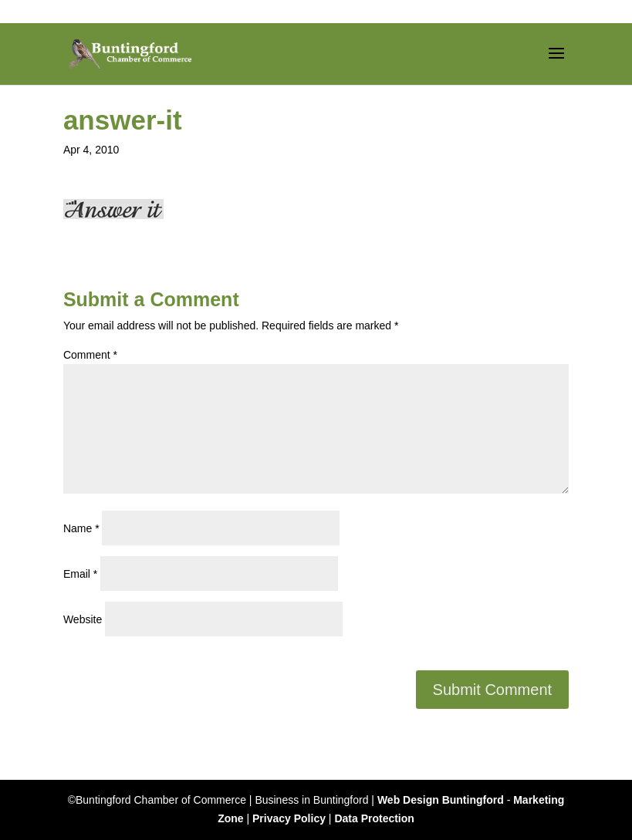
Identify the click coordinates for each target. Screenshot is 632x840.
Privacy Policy (289, 818)
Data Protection (374, 818)
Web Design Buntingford (441, 800)
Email (80, 574)
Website (83, 619)
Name (81, 528)
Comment (90, 355)
